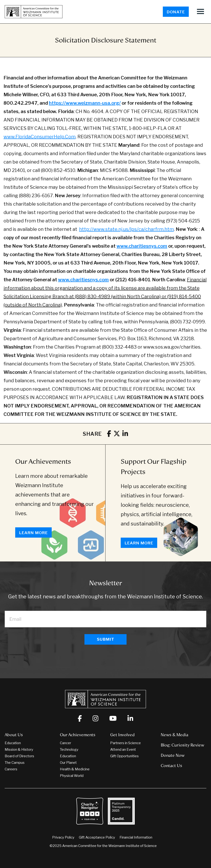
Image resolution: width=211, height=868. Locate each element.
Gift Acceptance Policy (97, 837)
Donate (176, 12)
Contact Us (171, 766)
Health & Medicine (75, 769)
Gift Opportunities (124, 756)
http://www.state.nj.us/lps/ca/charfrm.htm (126, 229)
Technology (69, 750)
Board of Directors (19, 756)
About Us (14, 735)
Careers (11, 769)
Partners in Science (126, 743)
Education (13, 743)
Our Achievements (43, 461)
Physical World (72, 776)
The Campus (15, 763)
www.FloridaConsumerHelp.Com (40, 137)
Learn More (33, 533)
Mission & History (19, 750)
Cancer (65, 743)
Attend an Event (123, 750)
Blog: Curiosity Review (182, 745)
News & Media (175, 735)
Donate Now (173, 755)
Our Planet (68, 763)
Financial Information (136, 837)
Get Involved (122, 735)
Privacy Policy (63, 837)
